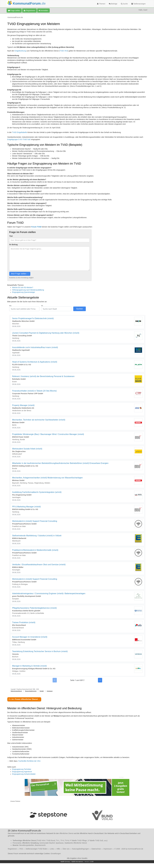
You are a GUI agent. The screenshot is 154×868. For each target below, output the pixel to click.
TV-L (58, 840)
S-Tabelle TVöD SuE (95, 840)
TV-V (62, 840)
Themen (101, 4)
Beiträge (113, 4)
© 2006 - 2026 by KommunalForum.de (129, 849)
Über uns (66, 849)
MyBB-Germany (65, 862)
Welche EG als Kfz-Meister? (23, 287)
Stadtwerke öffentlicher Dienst (76, 843)
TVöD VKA (64, 51)
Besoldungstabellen (27, 845)
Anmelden (43, 10)
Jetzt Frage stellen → (20, 274)
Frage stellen (14, 10)
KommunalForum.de (15, 17)
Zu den (24, 699)
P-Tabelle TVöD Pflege (78, 840)
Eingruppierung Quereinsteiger (24, 292)
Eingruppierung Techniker (22, 769)
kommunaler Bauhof (47, 843)
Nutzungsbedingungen (80, 849)
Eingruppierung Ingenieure (22, 772)
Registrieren (29, 10)
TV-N (67, 840)
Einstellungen (56, 854)
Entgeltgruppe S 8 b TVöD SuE (19, 139)
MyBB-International (77, 862)
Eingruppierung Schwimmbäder (24, 774)
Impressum (108, 849)
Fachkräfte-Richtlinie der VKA (29, 761)
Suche (124, 4)
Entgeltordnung (20, 51)
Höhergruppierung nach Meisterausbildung (28, 290)
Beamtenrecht (40, 845)
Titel (11, 236)
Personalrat (17, 843)
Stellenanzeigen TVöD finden (37, 849)
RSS (21, 849)
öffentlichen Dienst (66, 833)
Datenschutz (96, 849)
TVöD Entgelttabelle (20, 132)
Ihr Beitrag (13, 245)
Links (52, 849)
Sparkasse (60, 843)
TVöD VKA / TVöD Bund (46, 840)
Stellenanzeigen (138, 4)
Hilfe (58, 849)
